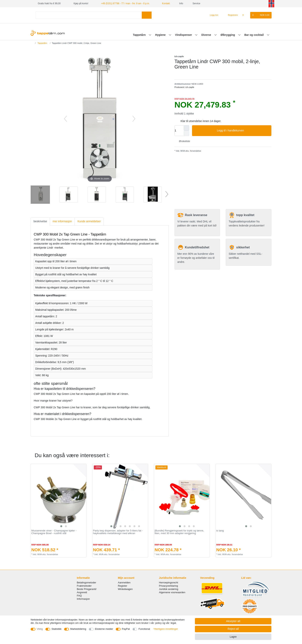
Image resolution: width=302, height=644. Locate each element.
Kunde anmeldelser (89, 221)
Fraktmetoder (84, 586)
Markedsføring (78, 629)
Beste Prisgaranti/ (87, 589)
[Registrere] (231, 15)
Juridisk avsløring (169, 589)
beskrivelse (40, 221)
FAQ (79, 596)
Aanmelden (124, 583)
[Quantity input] (179, 131)
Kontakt (164, 3)
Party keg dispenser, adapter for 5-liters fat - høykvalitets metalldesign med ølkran (118, 532)
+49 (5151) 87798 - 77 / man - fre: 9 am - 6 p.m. (125, 3)
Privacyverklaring (168, 586)
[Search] (147, 15)
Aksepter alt (233, 621)
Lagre (233, 637)
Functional (144, 629)
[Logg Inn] (213, 15)
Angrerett (82, 592)
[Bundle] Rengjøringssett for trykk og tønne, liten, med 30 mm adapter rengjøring (179, 532)
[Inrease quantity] (186, 128)
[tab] (40, 221)
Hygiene (161, 35)
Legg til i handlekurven (243, 131)
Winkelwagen (125, 589)
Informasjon (83, 599)
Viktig (40, 629)
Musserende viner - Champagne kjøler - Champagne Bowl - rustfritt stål (54, 532)
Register (122, 586)
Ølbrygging (228, 35)
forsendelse (195, 151)
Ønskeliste (183, 141)
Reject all (233, 629)
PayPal (126, 629)
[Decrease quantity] (186, 133)
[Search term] (89, 15)
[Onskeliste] (245, 15)
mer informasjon (62, 221)
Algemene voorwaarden (172, 592)
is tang (220, 531)
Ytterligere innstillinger (166, 629)
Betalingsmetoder (87, 583)
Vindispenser (184, 35)
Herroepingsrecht (168, 583)
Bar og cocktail (254, 35)
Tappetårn (140, 35)
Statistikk (56, 629)
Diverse (207, 35)
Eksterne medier (104, 629)
